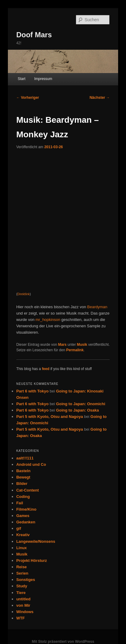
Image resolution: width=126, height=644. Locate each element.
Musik (82, 345)
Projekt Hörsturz (32, 561)
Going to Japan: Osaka (78, 410)
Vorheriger (28, 98)
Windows (25, 612)
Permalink (75, 350)
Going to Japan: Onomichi (81, 404)
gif (19, 528)
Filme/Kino (26, 509)
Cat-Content (28, 490)
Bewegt (23, 477)
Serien (22, 573)
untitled (23, 599)
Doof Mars (34, 35)
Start (21, 79)
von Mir (23, 605)
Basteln (23, 471)
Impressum (43, 79)
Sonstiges (26, 580)
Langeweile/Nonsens (36, 541)
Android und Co (31, 464)
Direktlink (23, 294)
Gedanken (26, 522)
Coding (23, 497)
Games (23, 516)
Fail (20, 503)
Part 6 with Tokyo (33, 391)
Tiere (21, 593)
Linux (22, 548)
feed (46, 369)
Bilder (22, 484)
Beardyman (97, 307)
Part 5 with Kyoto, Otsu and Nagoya (50, 417)
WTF (21, 618)
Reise (22, 567)
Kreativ (23, 535)
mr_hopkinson (48, 320)
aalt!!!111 (25, 458)
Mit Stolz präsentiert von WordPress (63, 642)
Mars (62, 345)
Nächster (100, 98)
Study (22, 586)
